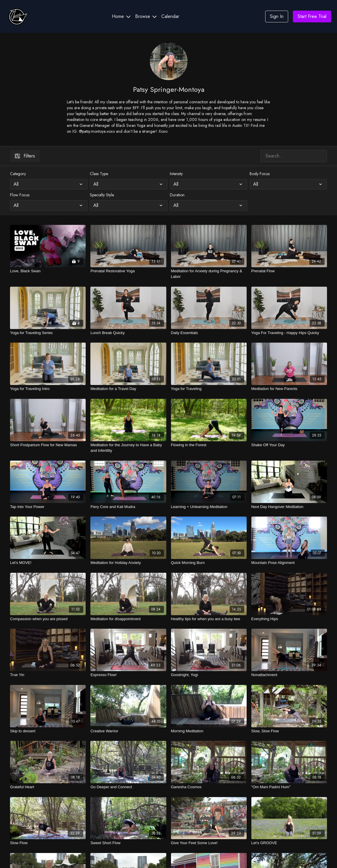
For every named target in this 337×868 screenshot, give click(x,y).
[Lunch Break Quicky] (128, 333)
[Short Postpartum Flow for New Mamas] (48, 445)
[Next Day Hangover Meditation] (289, 507)
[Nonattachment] (289, 675)
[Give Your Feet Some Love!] (209, 843)
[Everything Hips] (289, 619)
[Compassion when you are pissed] (48, 619)
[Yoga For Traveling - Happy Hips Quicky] (289, 333)
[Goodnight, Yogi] (209, 675)
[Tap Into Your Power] (48, 507)
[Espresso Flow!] (128, 675)
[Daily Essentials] (209, 333)
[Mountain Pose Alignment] (289, 563)
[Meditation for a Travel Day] (128, 389)
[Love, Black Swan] (48, 271)
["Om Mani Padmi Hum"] (289, 787)
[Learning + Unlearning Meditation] (209, 507)
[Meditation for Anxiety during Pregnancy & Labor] (209, 274)
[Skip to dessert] (48, 731)
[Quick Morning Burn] (209, 563)
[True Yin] (48, 675)
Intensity (176, 174)
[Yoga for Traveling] (209, 389)
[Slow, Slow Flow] (289, 731)
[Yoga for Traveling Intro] (48, 389)
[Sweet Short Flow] (128, 843)
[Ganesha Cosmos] (209, 787)
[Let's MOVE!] (48, 563)
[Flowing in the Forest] (209, 445)
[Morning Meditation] (209, 731)
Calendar (170, 16)
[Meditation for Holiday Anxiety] (128, 563)
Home (121, 16)
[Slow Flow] (48, 843)
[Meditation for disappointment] (128, 619)
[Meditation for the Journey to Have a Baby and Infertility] (128, 448)
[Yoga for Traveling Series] (48, 333)
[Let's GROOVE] (289, 843)
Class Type (99, 174)
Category (18, 174)
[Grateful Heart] (48, 787)
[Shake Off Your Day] (289, 445)
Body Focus (260, 174)
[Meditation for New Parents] (289, 389)
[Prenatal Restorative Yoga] (128, 271)
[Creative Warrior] (128, 731)
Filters (25, 156)
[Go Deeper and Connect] (128, 787)
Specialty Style (102, 195)
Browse (146, 16)
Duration (177, 195)
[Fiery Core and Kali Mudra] (128, 507)
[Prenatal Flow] (289, 271)
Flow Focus (20, 195)
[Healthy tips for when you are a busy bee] (209, 619)
